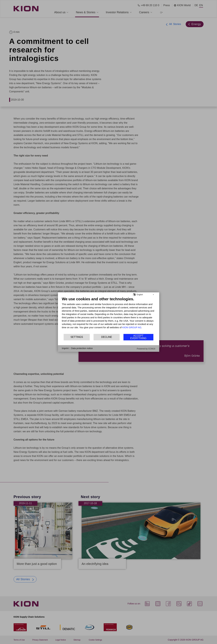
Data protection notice (82, 348)
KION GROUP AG (132, 327)
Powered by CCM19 (146, 349)
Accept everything (138, 337)
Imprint (65, 348)
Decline (107, 337)
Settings (77, 337)
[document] (109, 315)
